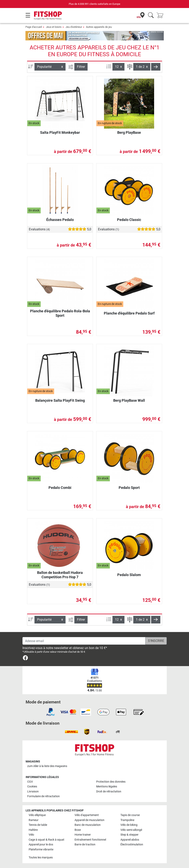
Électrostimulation (132, 845)
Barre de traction (85, 845)
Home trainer (83, 835)
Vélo (31, 835)
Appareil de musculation (89, 820)
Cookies (32, 787)
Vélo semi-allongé (131, 830)
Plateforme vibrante (41, 850)
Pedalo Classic (129, 220)
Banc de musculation (88, 825)
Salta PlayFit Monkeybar (60, 132)
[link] (25, 659)
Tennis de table (38, 825)
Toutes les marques (41, 858)
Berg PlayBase (129, 132)
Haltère (33, 830)
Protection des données (111, 782)
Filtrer (81, 67)
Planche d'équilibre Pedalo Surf (129, 313)
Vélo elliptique (37, 815)
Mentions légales (107, 787)
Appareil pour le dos (41, 845)
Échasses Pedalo (60, 220)
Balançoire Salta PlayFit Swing (60, 400)
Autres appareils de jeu (99, 27)
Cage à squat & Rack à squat (46, 840)
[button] (156, 67)
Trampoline (127, 820)
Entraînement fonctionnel (90, 840)
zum (47, 766)
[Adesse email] (84, 641)
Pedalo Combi (60, 488)
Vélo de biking (129, 825)
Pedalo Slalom (129, 575)
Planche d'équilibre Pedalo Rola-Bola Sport (60, 313)
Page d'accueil (34, 27)
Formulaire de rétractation (43, 796)
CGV (30, 782)
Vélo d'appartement (87, 815)
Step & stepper (129, 835)
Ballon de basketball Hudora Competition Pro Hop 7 (60, 575)
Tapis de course (130, 815)
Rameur (34, 820)
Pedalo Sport (129, 488)
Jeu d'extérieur (74, 27)
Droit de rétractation (109, 792)
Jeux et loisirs (54, 27)
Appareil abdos (130, 840)
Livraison (33, 792)
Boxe (78, 830)
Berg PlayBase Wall (129, 400)
